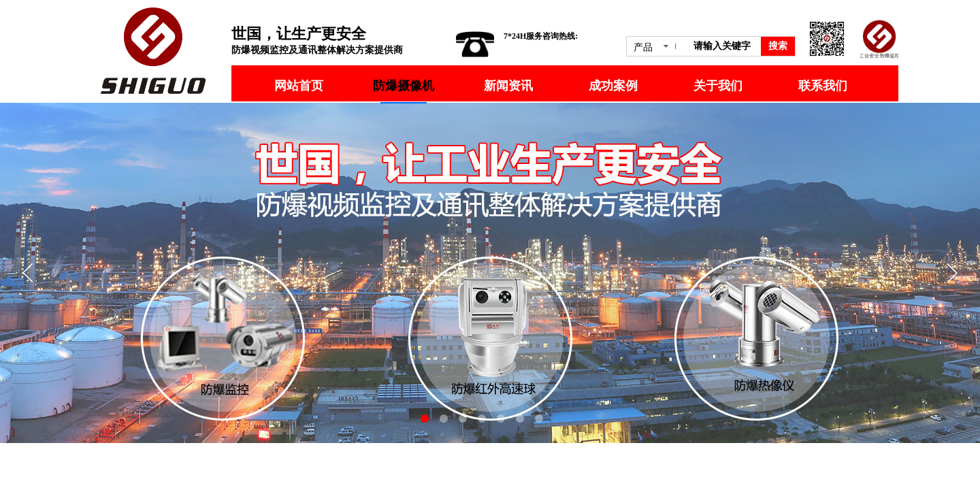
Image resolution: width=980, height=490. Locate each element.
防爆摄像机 (404, 86)
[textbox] (724, 46)
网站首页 (299, 86)
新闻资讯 (508, 86)
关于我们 (718, 86)
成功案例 (613, 86)
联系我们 (823, 86)
